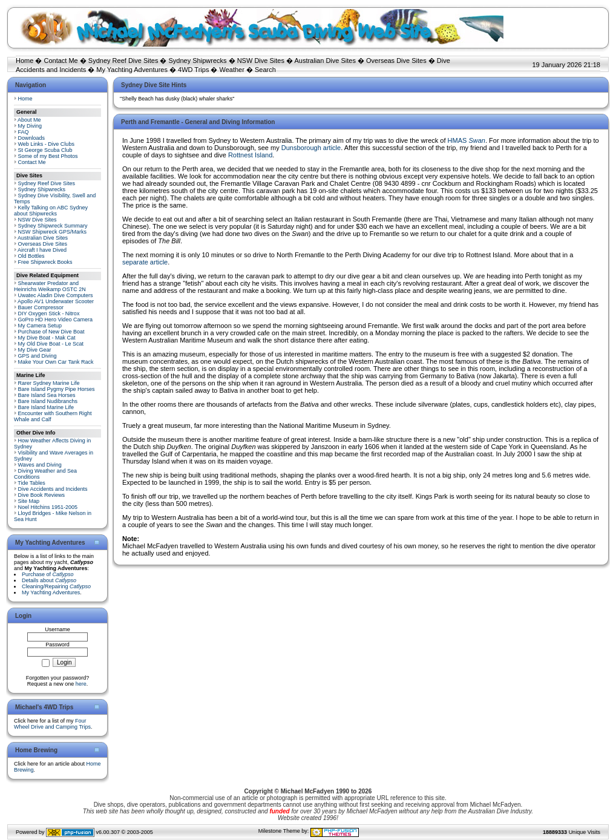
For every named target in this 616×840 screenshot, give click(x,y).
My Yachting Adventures (132, 70)
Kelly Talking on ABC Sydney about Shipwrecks (51, 211)
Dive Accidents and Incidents (53, 489)
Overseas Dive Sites (396, 61)
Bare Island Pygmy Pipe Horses (57, 389)
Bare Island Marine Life (46, 407)
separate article (145, 262)
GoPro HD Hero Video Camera (55, 320)
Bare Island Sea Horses (47, 395)
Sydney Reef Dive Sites (123, 61)
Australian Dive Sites (325, 61)
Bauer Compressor (41, 307)
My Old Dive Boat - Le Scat (51, 344)
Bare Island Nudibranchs (48, 401)
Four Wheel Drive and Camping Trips (52, 724)
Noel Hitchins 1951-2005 (48, 507)
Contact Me (61, 61)
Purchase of (48, 574)
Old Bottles (31, 256)
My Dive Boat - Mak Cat (47, 338)
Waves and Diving (40, 465)
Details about (49, 580)
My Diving (30, 126)
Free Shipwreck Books (45, 262)
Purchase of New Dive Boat (51, 332)
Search (265, 70)
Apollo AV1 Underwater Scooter (56, 301)
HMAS (467, 140)
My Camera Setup (40, 326)
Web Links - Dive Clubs (46, 144)
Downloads (32, 138)
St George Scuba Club (45, 150)
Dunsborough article (311, 148)
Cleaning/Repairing (56, 586)
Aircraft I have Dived (42, 250)
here (81, 684)
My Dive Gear (35, 350)
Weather (232, 70)
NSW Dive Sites (261, 61)
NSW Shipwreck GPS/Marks (53, 232)
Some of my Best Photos (48, 156)
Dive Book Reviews (42, 495)
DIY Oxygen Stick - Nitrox (49, 313)
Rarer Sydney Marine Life (49, 383)
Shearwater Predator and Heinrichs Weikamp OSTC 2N (50, 286)
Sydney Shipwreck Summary (53, 226)
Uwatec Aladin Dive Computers (56, 295)
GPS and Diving (38, 356)
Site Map (29, 501)
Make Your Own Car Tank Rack (56, 362)
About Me (29, 120)
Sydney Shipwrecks (198, 61)
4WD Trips (193, 70)
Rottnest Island (250, 155)
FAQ (24, 132)
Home (25, 61)
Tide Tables (31, 483)
